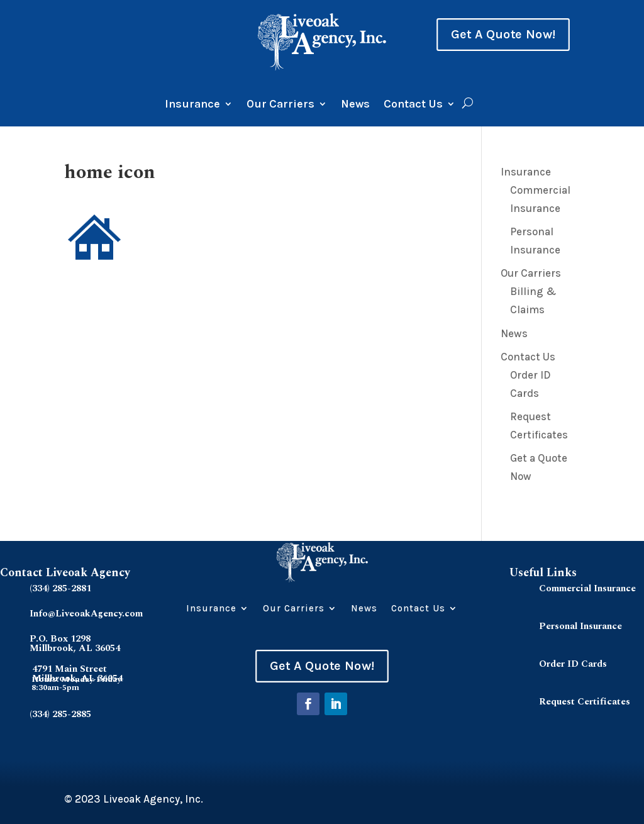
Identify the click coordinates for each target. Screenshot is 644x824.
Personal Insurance (580, 626)
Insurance (192, 105)
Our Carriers (280, 105)
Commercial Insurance (587, 588)
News (355, 105)
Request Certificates (585, 702)
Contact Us (413, 105)
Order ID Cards (573, 664)
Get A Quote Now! (503, 35)
